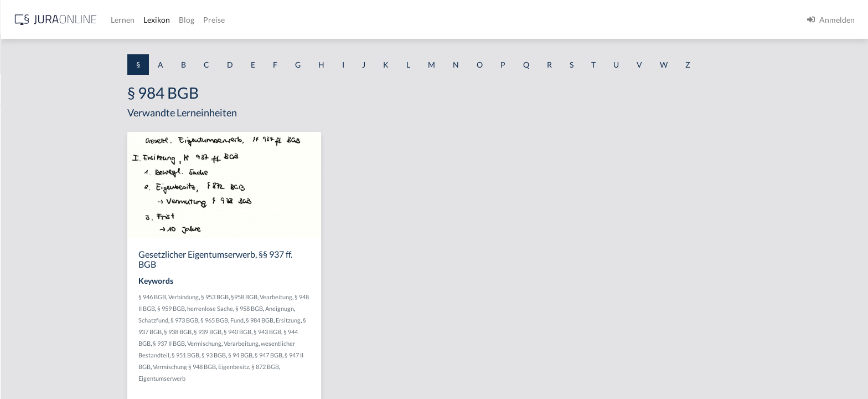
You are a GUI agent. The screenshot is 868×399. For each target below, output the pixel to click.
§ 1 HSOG (25, 218)
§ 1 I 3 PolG (28, 317)
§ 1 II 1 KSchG (32, 367)
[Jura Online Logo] (232, 20)
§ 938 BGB (266, 332)
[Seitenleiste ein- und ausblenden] (159, 17)
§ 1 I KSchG (28, 342)
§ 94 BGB (328, 355)
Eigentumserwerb (250, 378)
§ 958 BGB (337, 308)
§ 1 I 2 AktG (29, 267)
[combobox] (89, 54)
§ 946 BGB (240, 297)
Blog (363, 20)
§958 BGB (332, 297)
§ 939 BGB (296, 332)
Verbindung (272, 297)
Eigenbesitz (322, 367)
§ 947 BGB (356, 355)
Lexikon (333, 20)
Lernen (299, 20)
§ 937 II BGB (257, 343)
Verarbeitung (329, 343)
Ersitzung (376, 320)
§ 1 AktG (24, 118)
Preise (390, 20)
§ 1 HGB (23, 193)
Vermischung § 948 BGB (272, 367)
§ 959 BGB (259, 308)
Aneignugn (368, 308)
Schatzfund (241, 320)
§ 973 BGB (272, 320)
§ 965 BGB (302, 320)
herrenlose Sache (298, 308)
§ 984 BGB (348, 320)
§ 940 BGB (325, 332)
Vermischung (292, 343)
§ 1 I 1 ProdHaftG (39, 242)
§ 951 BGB (273, 355)
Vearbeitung (364, 297)
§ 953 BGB (303, 297)
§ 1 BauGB (27, 143)
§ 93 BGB (302, 355)
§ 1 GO (20, 168)
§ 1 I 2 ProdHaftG (39, 292)
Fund (325, 320)
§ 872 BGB (353, 367)
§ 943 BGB (355, 332)
